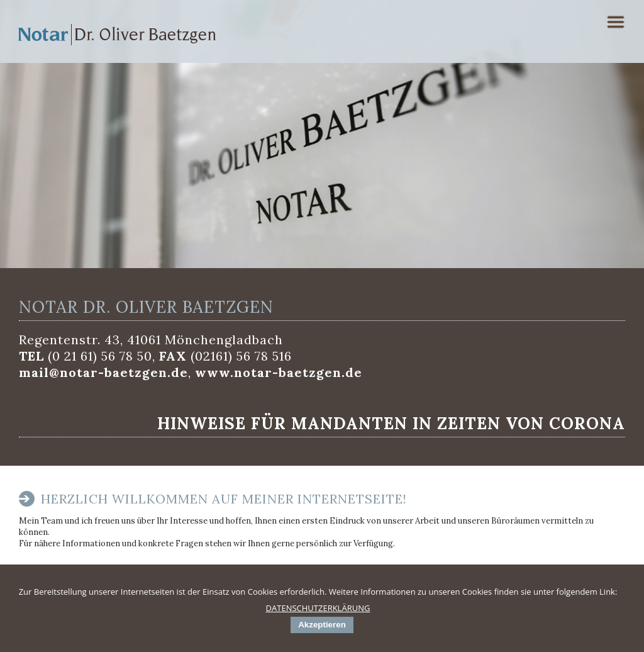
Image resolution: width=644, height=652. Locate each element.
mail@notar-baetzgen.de (103, 372)
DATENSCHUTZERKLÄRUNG (318, 608)
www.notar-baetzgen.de (279, 372)
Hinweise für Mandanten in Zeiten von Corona (391, 423)
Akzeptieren (322, 625)
